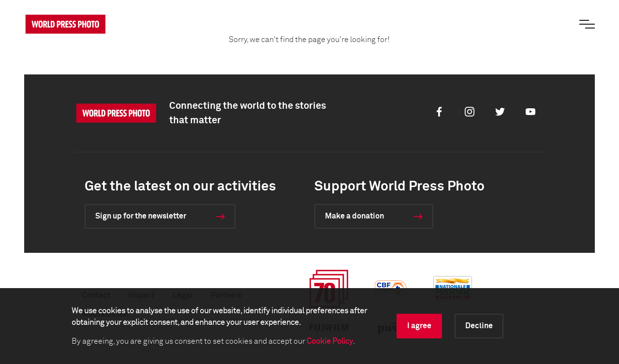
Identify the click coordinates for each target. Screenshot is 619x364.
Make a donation (354, 216)
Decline (479, 326)
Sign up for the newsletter (141, 216)
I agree (419, 326)
